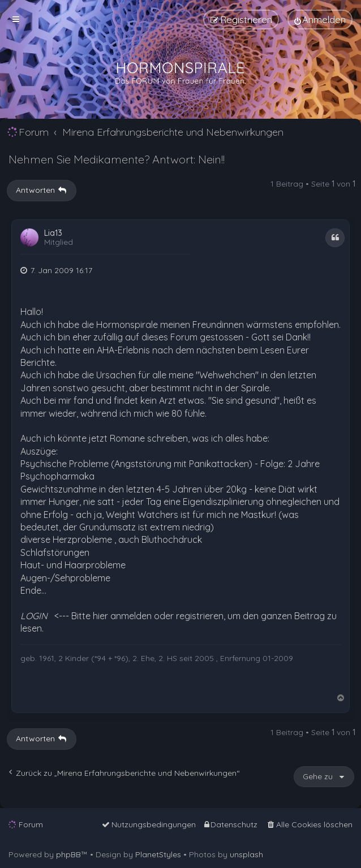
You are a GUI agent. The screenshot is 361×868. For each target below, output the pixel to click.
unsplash (246, 854)
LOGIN (34, 616)
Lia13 (53, 233)
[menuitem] (320, 20)
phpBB (68, 854)
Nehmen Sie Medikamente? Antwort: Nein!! (117, 159)
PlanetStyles (158, 854)
